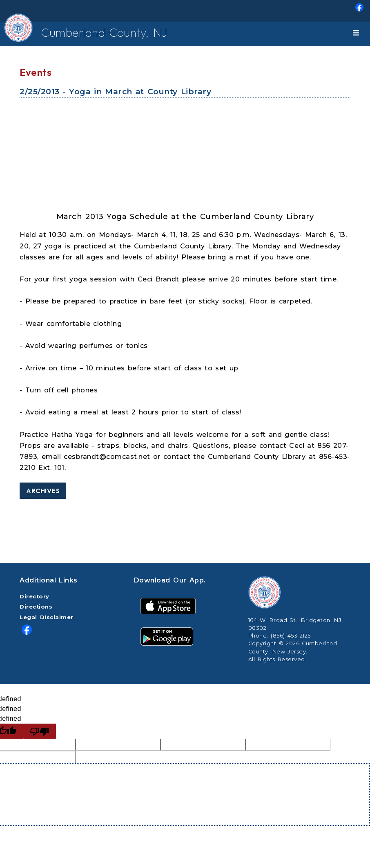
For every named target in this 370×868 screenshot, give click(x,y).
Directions (36, 607)
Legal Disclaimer (47, 617)
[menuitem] (185, 11)
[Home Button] (15, 34)
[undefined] (40, 731)
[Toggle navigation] (357, 34)
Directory (35, 597)
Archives (43, 491)
